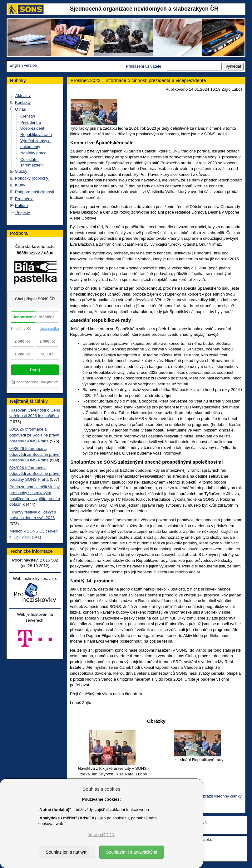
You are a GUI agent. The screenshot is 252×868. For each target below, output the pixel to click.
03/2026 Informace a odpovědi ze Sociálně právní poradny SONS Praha (35, 435)
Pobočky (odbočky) (32, 178)
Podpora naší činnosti (35, 192)
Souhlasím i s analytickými (131, 852)
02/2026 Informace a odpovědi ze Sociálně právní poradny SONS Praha (35, 474)
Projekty (23, 212)
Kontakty (23, 102)
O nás (20, 109)
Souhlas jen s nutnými (67, 852)
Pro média (24, 199)
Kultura (21, 206)
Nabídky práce (33, 153)
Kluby (20, 185)
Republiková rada (36, 135)
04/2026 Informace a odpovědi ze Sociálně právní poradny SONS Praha (35, 454)
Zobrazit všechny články (220, 796)
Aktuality (23, 96)
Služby (21, 171)
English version (23, 65)
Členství (28, 116)
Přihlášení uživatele (143, 66)
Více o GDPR (101, 835)
